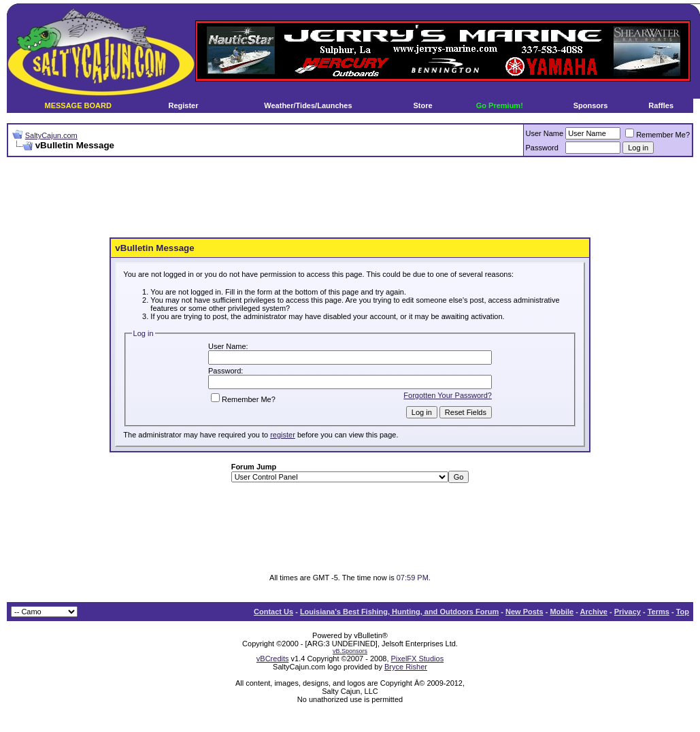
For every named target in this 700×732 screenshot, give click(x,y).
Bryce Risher (406, 667)
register (283, 435)
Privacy (628, 612)
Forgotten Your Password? (448, 395)
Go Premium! (500, 105)
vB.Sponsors (350, 651)
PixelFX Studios (418, 659)
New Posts (524, 612)
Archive (594, 612)
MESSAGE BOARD (78, 105)
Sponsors (591, 105)
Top (683, 612)
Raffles (661, 105)
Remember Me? (657, 135)
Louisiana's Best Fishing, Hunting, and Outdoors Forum (399, 612)
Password (542, 148)
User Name (545, 133)
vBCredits (273, 659)
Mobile (562, 612)
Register (183, 105)
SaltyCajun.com (51, 135)
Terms (659, 612)
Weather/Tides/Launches (308, 105)
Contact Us (273, 612)
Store (423, 105)
